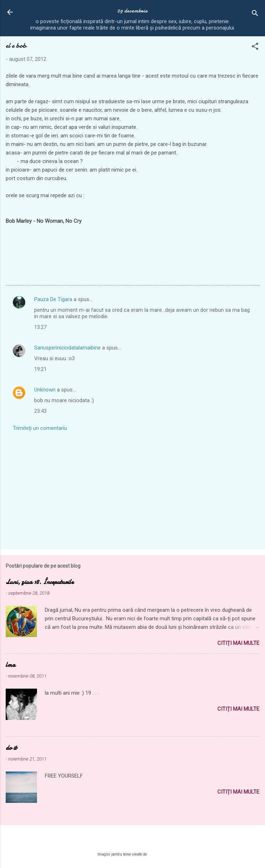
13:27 (40, 327)
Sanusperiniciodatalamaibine (67, 348)
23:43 (40, 411)
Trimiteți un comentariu (40, 428)
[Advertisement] (132, 488)
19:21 (40, 369)
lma (10, 665)
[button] (255, 48)
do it (11, 748)
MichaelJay (158, 854)
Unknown (45, 390)
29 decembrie (132, 11)
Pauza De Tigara (53, 299)
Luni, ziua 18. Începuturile (40, 582)
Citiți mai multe (238, 643)
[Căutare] (255, 14)
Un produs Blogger (132, 841)
